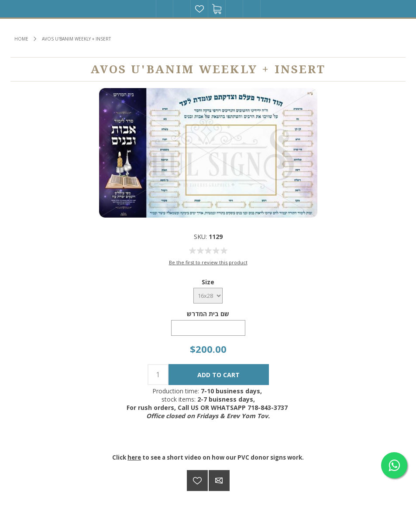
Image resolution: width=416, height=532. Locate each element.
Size (208, 281)
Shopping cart (217, 9)
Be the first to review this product (208, 262)
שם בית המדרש (208, 314)
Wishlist (199, 9)
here (134, 457)
